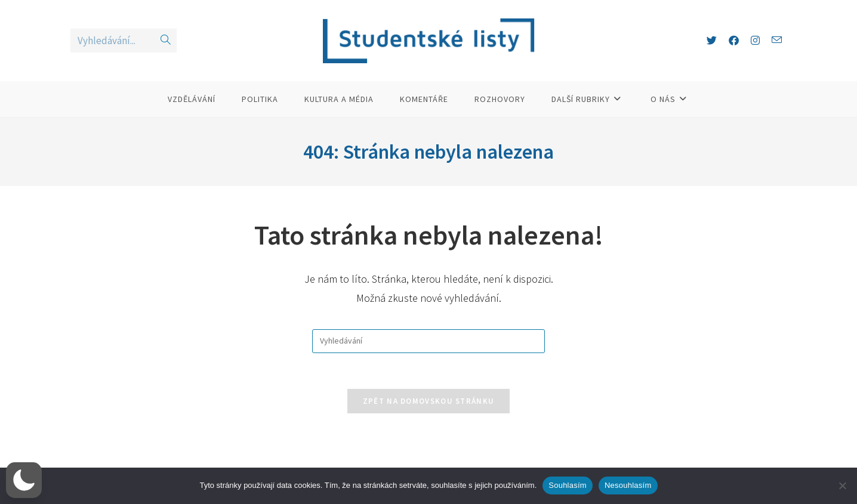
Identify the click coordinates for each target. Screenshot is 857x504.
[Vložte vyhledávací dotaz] (428, 341)
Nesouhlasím (628, 485)
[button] (24, 480)
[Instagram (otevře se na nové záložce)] (755, 41)
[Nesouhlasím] (842, 486)
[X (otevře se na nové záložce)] (712, 41)
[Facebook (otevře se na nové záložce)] (734, 41)
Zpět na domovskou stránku (429, 401)
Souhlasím (568, 485)
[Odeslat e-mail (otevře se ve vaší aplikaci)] (777, 40)
